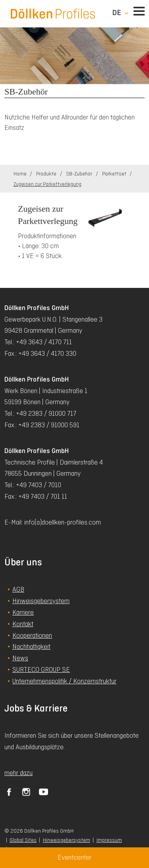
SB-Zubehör (80, 174)
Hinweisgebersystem (67, 840)
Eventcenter (74, 857)
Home (21, 174)
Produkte (47, 174)
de (117, 13)
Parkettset (115, 174)
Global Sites (23, 840)
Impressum (109, 840)
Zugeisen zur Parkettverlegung (47, 184)
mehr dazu (18, 773)
